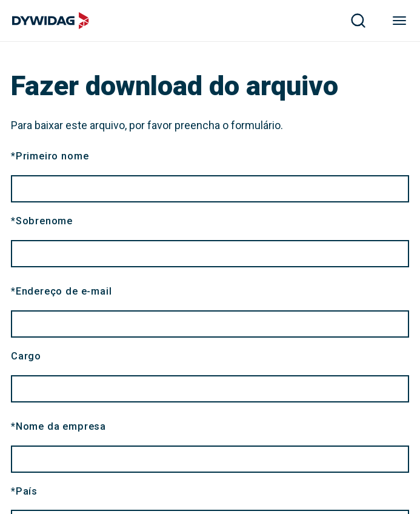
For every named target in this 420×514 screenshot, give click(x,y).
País (24, 491)
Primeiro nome (50, 156)
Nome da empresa (58, 426)
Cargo (26, 356)
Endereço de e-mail (61, 291)
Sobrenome (42, 221)
